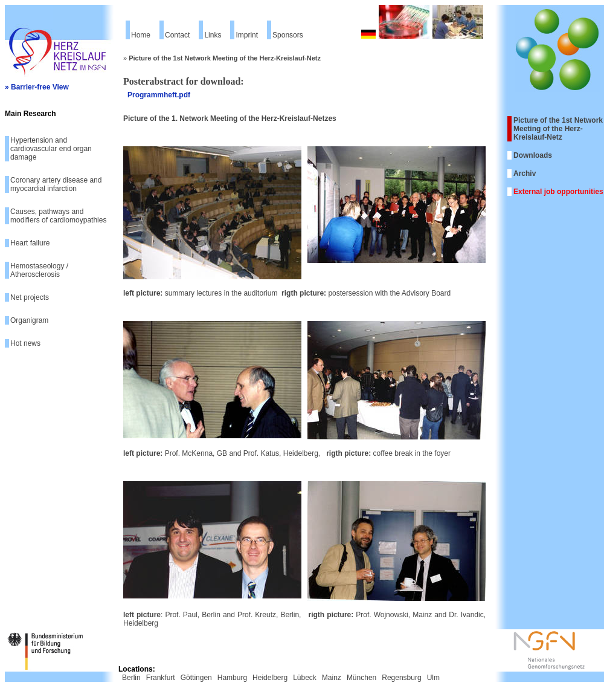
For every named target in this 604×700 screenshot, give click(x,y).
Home (141, 35)
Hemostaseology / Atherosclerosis (39, 270)
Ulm (433, 678)
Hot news (25, 343)
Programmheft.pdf (159, 95)
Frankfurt (161, 678)
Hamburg (232, 678)
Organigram (29, 320)
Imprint (247, 35)
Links (213, 35)
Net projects (30, 297)
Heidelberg (270, 678)
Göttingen (196, 678)
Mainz (332, 678)
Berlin (131, 678)
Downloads (533, 155)
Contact (177, 35)
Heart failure (30, 243)
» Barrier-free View (37, 87)
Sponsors (288, 35)
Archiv (525, 173)
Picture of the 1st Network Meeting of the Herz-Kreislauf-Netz (558, 129)
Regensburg (401, 678)
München (361, 678)
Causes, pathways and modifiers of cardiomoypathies (58, 216)
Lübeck (305, 678)
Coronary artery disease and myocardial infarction (56, 184)
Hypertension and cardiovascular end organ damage (51, 149)
